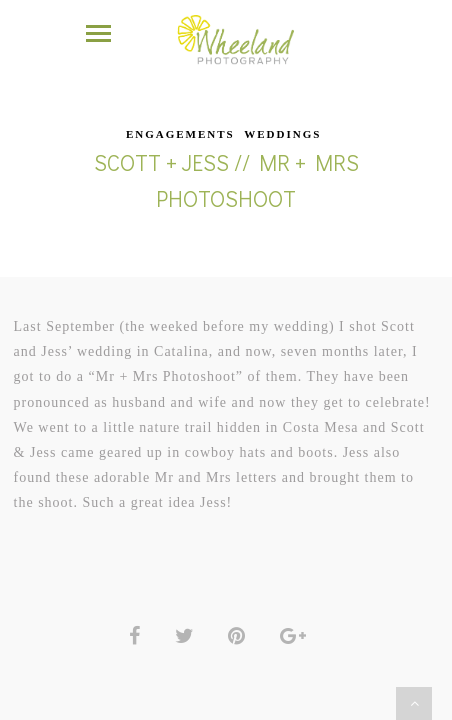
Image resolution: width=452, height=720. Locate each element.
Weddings (282, 111)
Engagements (180, 111)
